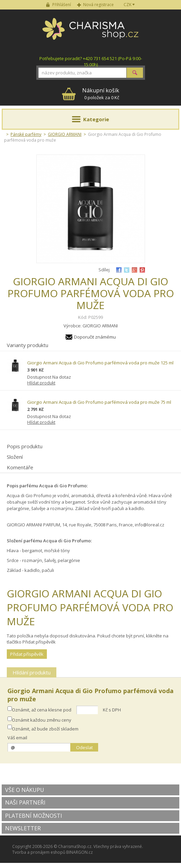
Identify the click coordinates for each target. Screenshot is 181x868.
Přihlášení (62, 5)
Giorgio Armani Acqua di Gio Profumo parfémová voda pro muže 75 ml (99, 402)
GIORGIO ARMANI (65, 134)
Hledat (135, 73)
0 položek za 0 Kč (101, 94)
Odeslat (84, 747)
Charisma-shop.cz (90, 33)
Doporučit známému (95, 337)
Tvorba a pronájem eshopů (39, 852)
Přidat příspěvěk (27, 654)
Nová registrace (98, 5)
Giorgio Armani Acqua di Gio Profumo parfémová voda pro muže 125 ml (100, 363)
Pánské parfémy (26, 134)
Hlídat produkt (41, 383)
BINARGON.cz (79, 852)
